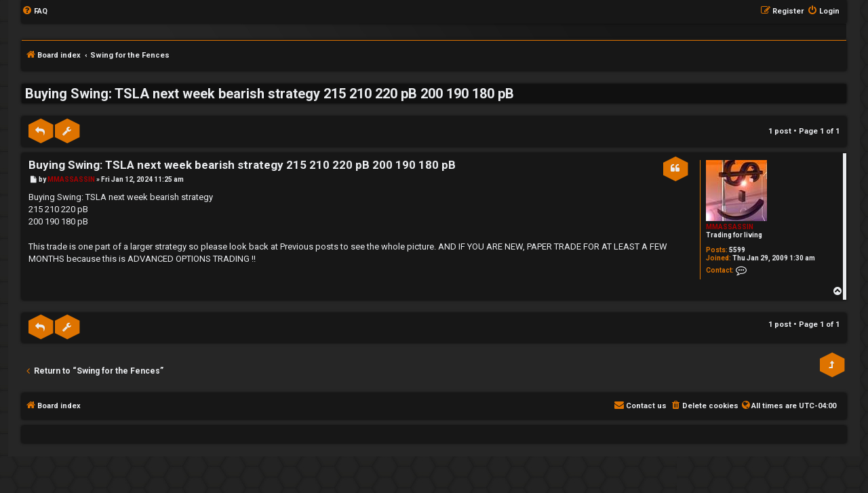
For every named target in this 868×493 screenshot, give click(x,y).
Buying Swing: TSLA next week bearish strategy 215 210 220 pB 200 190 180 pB (270, 94)
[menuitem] (35, 12)
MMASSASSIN (730, 227)
